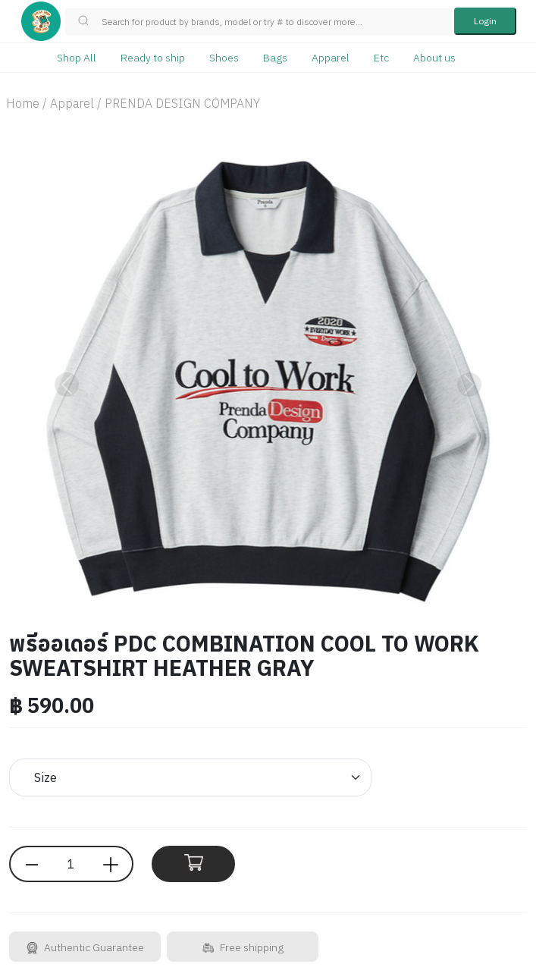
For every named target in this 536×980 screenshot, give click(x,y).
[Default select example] (190, 777)
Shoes (224, 58)
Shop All (77, 58)
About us (434, 58)
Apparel (331, 58)
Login (485, 21)
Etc (381, 58)
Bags (275, 58)
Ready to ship (153, 58)
